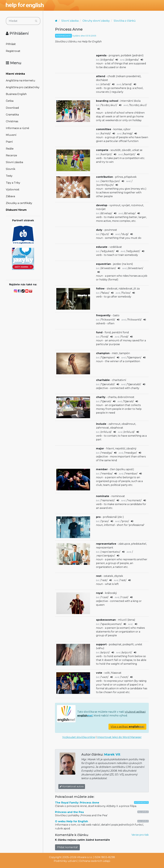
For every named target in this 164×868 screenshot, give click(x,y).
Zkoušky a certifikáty (19, 203)
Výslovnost (13, 190)
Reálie (10, 149)
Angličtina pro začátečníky (23, 87)
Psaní (9, 142)
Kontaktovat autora (72, 786)
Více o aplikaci (127, 727)
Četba (10, 101)
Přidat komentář (67, 847)
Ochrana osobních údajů (95, 861)
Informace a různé (18, 128)
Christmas (12, 121)
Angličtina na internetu (20, 81)
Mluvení (11, 135)
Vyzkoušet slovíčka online (79, 737)
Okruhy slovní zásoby (96, 21)
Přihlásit (11, 44)
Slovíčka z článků (125, 21)
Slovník (11, 169)
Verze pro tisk (140, 835)
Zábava (10, 196)
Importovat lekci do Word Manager (119, 737)
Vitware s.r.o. (85, 857)
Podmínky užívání (65, 861)
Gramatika (12, 115)
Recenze (11, 155)
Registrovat (13, 51)
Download (12, 108)
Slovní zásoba (14, 162)
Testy (9, 176)
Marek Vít (112, 754)
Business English (16, 94)
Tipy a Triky (13, 183)
